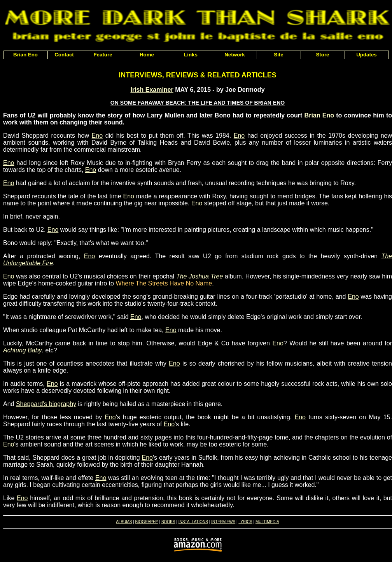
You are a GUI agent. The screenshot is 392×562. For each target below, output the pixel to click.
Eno (97, 136)
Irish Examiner (152, 90)
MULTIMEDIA (267, 522)
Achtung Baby (23, 350)
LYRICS (245, 522)
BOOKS (168, 522)
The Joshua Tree (199, 276)
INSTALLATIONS (193, 522)
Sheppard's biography (46, 404)
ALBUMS (124, 522)
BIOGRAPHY (146, 522)
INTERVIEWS (223, 522)
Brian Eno (319, 115)
